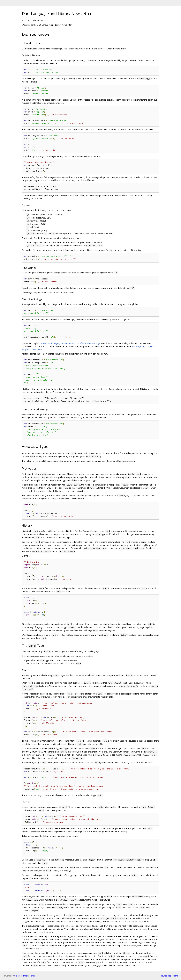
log (170, 976)
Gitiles (17, 976)
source (164, 976)
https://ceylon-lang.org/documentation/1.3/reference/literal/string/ (70, 343)
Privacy (25, 976)
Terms (32, 976)
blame (175, 976)
